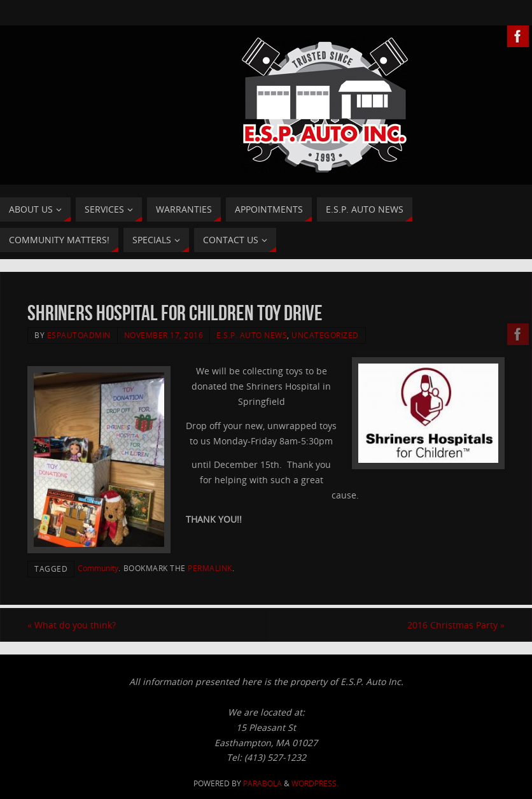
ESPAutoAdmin (79, 335)
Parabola (262, 783)
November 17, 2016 (164, 335)
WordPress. (315, 783)
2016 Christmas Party (456, 625)
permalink (210, 568)
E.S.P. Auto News (252, 335)
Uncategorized (325, 335)
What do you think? (72, 625)
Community (98, 568)
